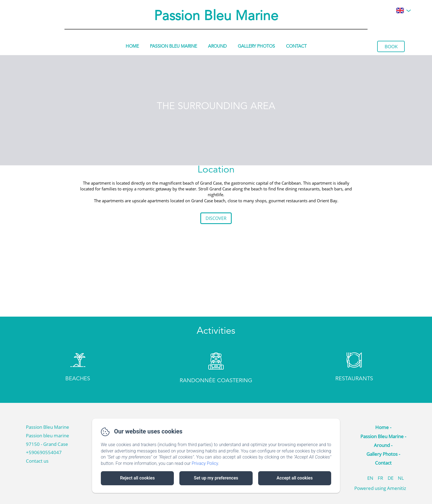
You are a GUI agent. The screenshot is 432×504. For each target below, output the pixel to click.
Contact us (37, 461)
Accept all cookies (295, 478)
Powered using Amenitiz (380, 488)
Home (132, 47)
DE (391, 478)
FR (380, 478)
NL (401, 478)
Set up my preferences (216, 478)
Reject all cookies (137, 478)
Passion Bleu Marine (216, 17)
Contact (296, 47)
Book (391, 46)
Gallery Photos (256, 47)
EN (370, 478)
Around (217, 47)
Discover (216, 218)
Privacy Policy (205, 463)
